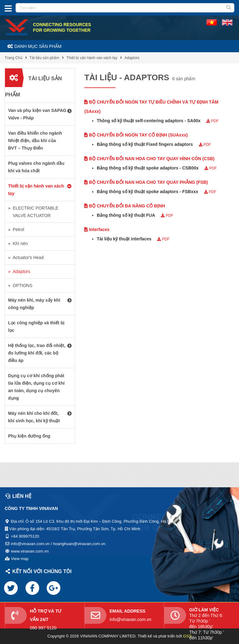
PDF (212, 121)
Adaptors (132, 58)
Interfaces (97, 229)
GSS (187, 636)
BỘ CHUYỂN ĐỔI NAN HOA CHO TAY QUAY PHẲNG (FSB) (146, 182)
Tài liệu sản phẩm (45, 58)
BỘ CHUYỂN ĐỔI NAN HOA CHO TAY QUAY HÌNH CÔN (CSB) (149, 159)
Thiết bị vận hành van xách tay (92, 58)
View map (20, 559)
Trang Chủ (14, 58)
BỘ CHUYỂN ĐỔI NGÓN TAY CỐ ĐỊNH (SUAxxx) (136, 135)
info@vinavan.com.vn (130, 619)
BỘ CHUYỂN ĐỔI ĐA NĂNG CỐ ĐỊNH (125, 206)
